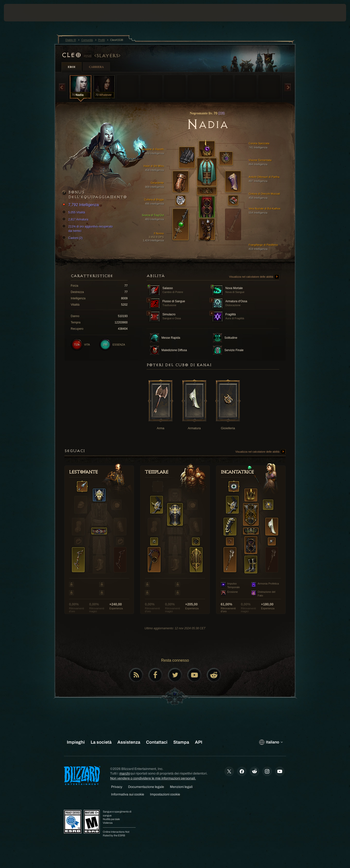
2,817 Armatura (76, 219)
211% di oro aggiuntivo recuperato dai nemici (88, 228)
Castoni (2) (73, 238)
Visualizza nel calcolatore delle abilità (254, 277)
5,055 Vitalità (74, 212)
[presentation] (22, 13)
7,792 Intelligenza (81, 205)
